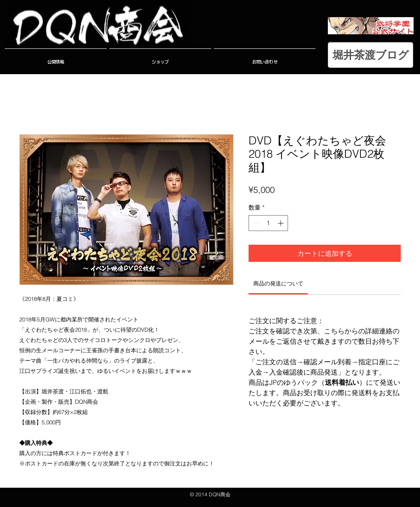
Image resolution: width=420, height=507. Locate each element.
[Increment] (281, 223)
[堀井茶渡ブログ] (370, 55)
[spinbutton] (268, 223)
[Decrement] (255, 223)
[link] (278, 283)
